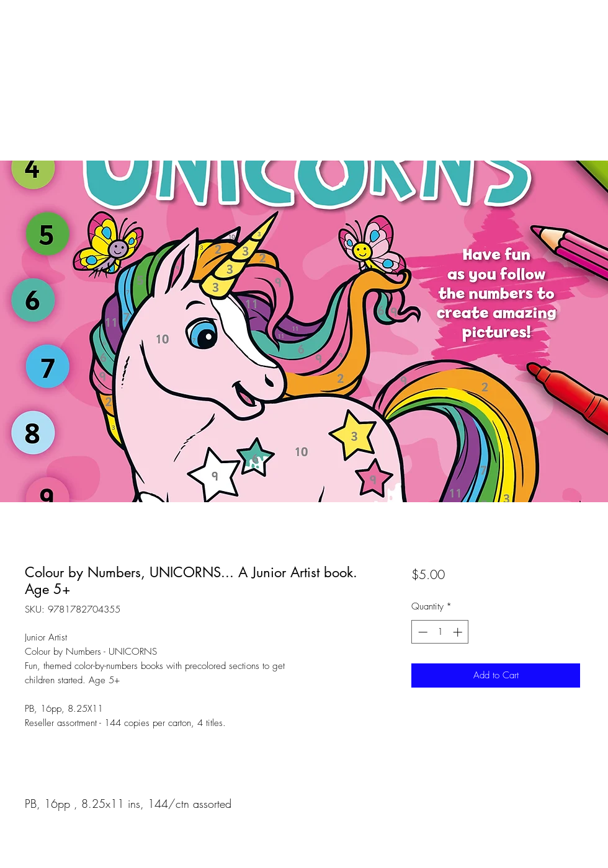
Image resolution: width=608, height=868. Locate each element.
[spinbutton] (440, 632)
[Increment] (459, 632)
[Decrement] (422, 632)
